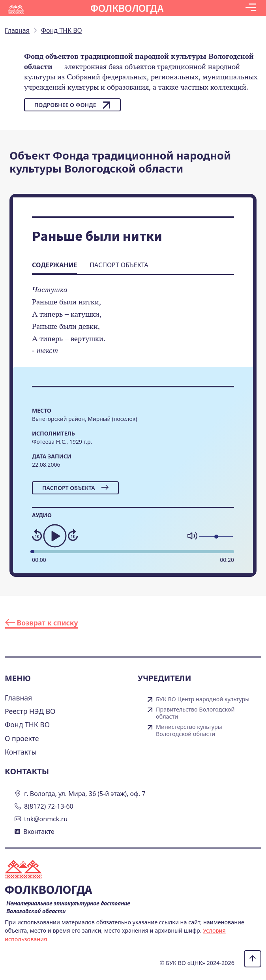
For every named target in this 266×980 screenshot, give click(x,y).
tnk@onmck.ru (46, 819)
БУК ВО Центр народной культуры (203, 699)
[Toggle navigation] (251, 8)
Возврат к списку (42, 623)
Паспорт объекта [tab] (119, 265)
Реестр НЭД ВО (30, 711)
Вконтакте (39, 832)
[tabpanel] (133, 326)
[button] (251, 8)
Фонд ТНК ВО (27, 725)
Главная (18, 698)
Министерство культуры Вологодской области (189, 730)
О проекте (22, 738)
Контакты (21, 752)
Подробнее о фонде (72, 105)
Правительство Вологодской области (195, 713)
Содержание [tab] (54, 265)
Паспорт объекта (75, 488)
